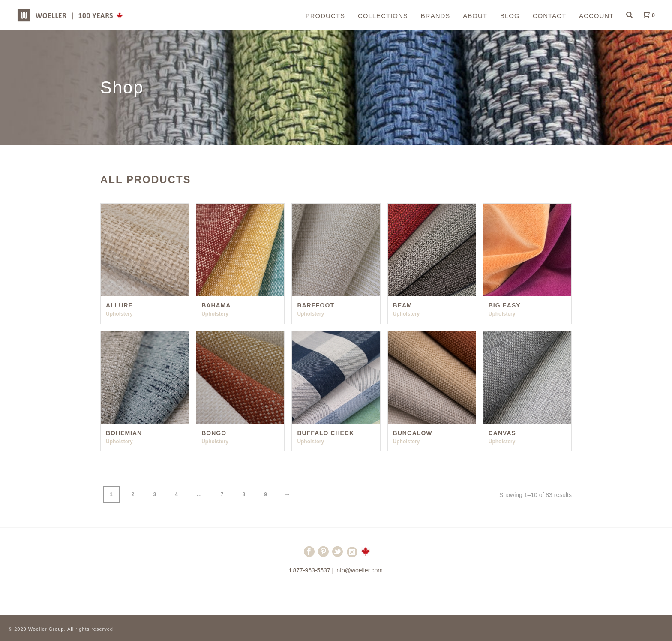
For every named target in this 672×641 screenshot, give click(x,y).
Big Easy (505, 305)
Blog (510, 16)
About (475, 16)
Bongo (214, 433)
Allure (119, 305)
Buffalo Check (325, 433)
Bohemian (124, 433)
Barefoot (316, 305)
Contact (549, 16)
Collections (383, 16)
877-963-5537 (312, 570)
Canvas (502, 433)
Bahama (216, 305)
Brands (436, 16)
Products (325, 16)
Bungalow (413, 433)
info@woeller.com (359, 570)
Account (596, 16)
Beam (403, 305)
